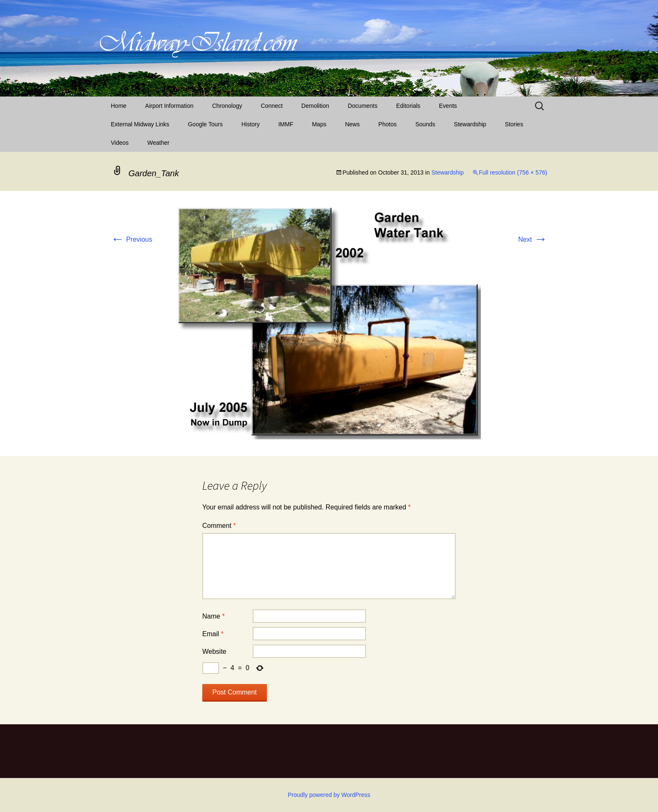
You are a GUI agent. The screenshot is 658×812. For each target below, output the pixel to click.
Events (448, 106)
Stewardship (470, 124)
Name (213, 616)
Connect (272, 106)
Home (119, 106)
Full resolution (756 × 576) (513, 172)
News (352, 124)
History (251, 124)
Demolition (315, 106)
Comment (219, 526)
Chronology (227, 106)
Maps (319, 124)
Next (533, 239)
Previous (132, 239)
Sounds (425, 124)
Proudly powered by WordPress (329, 795)
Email (213, 634)
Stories (514, 124)
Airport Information (169, 106)
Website (214, 651)
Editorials (408, 106)
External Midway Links (140, 124)
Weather (158, 143)
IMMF (286, 124)
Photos (388, 124)
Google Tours (205, 124)
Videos (120, 143)
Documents (363, 106)
